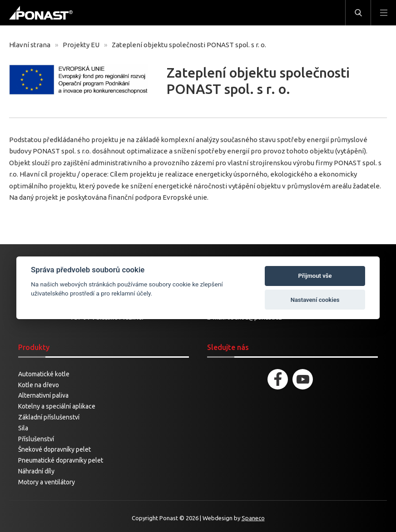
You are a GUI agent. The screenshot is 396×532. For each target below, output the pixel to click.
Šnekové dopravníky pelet (54, 449)
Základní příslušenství (49, 417)
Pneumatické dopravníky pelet (61, 460)
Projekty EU (81, 45)
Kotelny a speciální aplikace (57, 406)
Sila (23, 428)
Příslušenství (36, 439)
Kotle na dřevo (39, 385)
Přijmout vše (315, 276)
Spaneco (253, 518)
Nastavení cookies (315, 300)
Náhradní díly (36, 471)
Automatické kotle (44, 374)
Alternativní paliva (43, 395)
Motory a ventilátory (47, 482)
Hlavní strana (30, 45)
